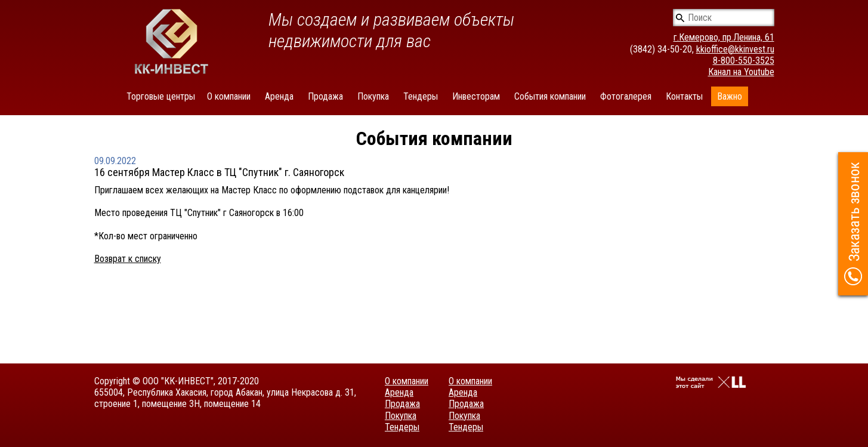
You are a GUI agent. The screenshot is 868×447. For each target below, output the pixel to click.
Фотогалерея (626, 96)
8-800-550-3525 (744, 61)
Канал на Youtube (741, 72)
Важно (730, 96)
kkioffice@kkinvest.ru (735, 49)
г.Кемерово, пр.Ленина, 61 (724, 37)
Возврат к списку (128, 259)
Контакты (684, 96)
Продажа (325, 96)
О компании (229, 96)
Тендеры (421, 96)
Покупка (373, 96)
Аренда (279, 96)
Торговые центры (161, 96)
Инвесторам (476, 96)
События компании (550, 96)
